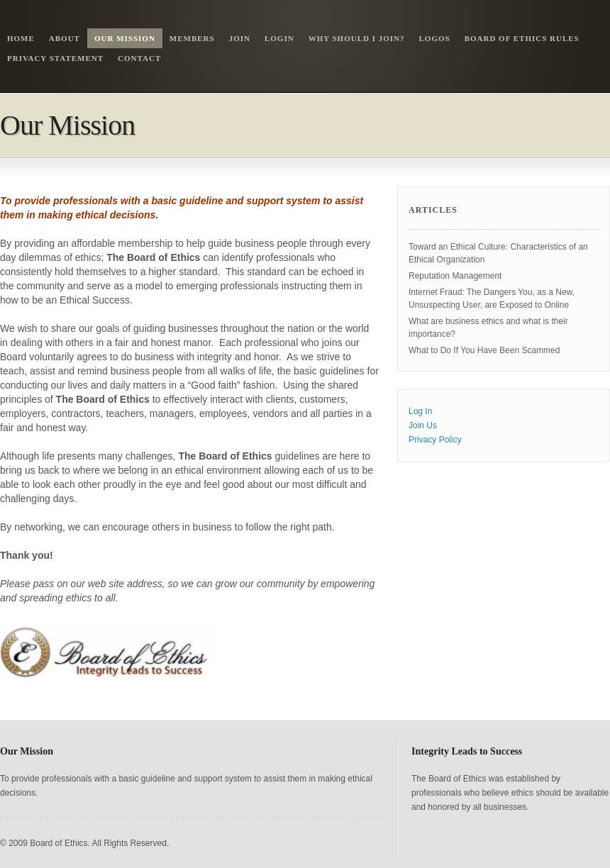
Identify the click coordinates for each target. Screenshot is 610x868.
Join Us (423, 425)
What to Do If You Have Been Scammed (484, 350)
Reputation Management (455, 276)
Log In (420, 411)
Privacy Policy (435, 440)
